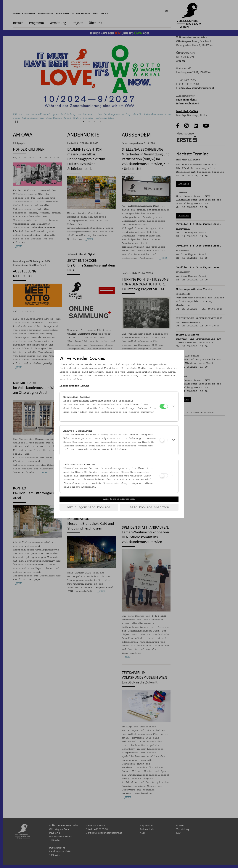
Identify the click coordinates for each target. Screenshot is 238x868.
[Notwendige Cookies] (164, 406)
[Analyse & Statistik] (164, 440)
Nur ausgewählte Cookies (89, 507)
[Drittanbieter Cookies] (164, 476)
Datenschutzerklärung (74, 386)
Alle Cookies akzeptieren (119, 499)
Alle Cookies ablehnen (149, 507)
